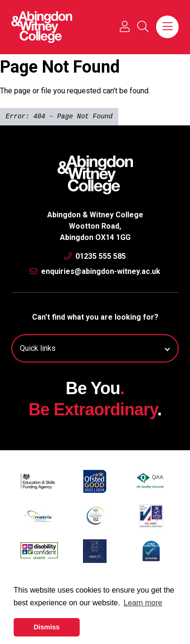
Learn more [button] (143, 603)
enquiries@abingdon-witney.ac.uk (95, 271)
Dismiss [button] (46, 627)
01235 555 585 (95, 256)
